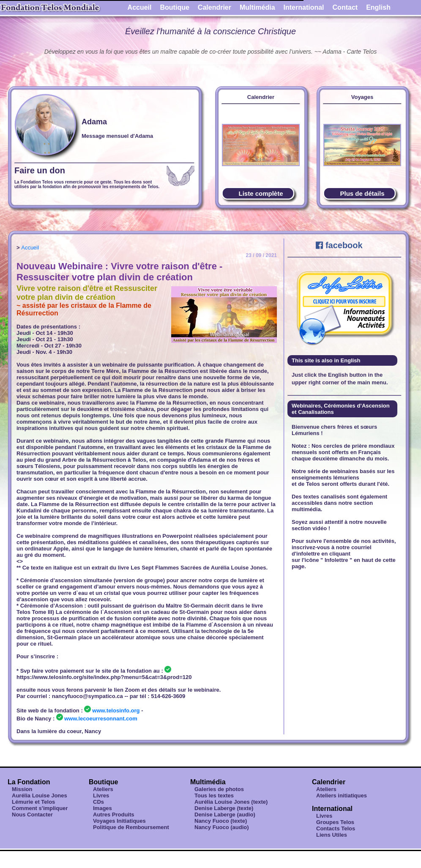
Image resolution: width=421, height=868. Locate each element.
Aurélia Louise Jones (40, 795)
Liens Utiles (332, 835)
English (378, 7)
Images (103, 808)
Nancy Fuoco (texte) (221, 821)
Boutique (175, 7)
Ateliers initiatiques (342, 795)
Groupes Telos (335, 822)
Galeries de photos (219, 789)
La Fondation (29, 782)
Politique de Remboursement (131, 827)
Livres (101, 795)
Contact (345, 7)
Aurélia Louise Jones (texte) (231, 802)
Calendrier (215, 7)
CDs (98, 802)
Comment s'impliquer (40, 808)
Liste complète (261, 193)
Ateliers (103, 789)
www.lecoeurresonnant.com (101, 719)
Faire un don (40, 170)
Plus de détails (362, 193)
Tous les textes (214, 795)
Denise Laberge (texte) (224, 808)
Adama (94, 122)
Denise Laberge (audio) (225, 815)
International (304, 7)
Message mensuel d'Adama (117, 136)
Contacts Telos (336, 828)
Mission (22, 789)
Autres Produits (114, 815)
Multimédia (257, 7)
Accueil (140, 7)
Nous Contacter (32, 815)
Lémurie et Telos (33, 802)
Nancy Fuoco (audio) (222, 827)
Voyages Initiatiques (119, 821)
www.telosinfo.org (116, 711)
